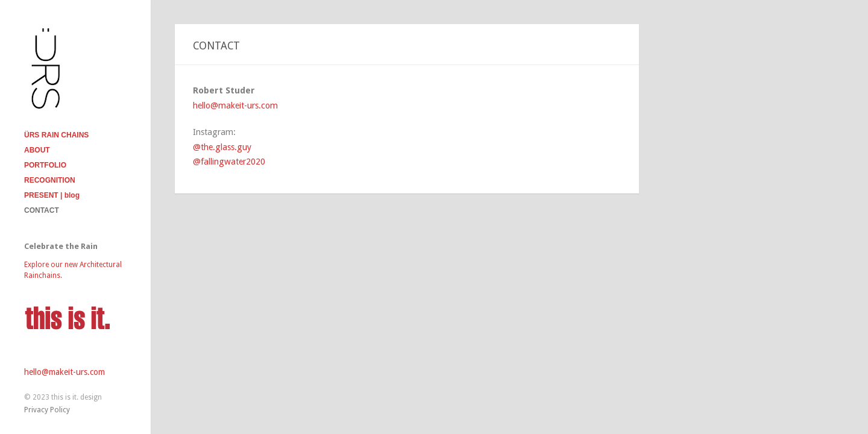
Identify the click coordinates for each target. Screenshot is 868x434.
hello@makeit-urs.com (64, 372)
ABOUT (37, 150)
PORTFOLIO (45, 165)
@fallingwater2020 (229, 162)
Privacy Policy (47, 410)
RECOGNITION (50, 180)
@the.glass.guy (222, 147)
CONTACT (42, 210)
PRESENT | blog (52, 195)
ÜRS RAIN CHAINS (56, 135)
